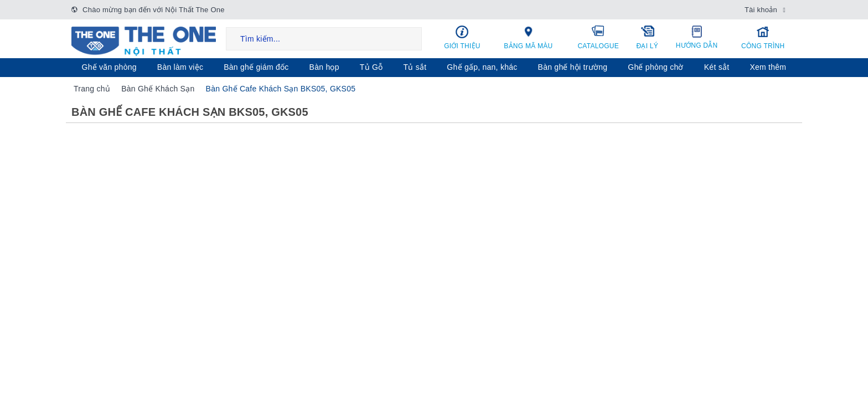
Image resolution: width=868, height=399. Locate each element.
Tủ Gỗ (371, 67)
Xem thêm (768, 67)
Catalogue (598, 37)
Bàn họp (324, 67)
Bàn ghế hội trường (573, 67)
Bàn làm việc (180, 67)
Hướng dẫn (697, 37)
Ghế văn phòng (109, 67)
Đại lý (647, 37)
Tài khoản (761, 10)
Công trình (763, 37)
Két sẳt (717, 67)
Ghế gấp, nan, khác (482, 67)
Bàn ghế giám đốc (256, 67)
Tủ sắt (415, 67)
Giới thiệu (462, 37)
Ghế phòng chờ (655, 67)
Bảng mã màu (528, 37)
